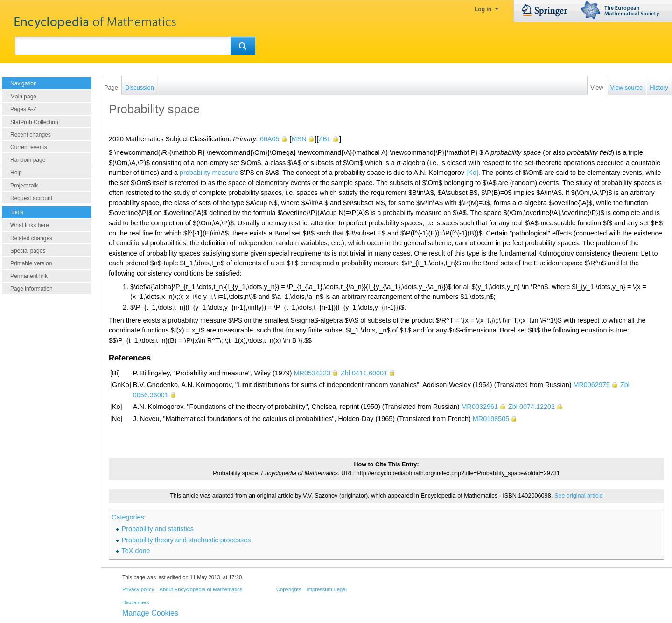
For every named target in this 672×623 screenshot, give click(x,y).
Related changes (31, 238)
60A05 (270, 139)
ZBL (325, 139)
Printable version (31, 263)
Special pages (28, 251)
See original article (579, 496)
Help (16, 173)
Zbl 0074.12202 (532, 407)
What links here (30, 225)
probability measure (209, 173)
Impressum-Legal (327, 589)
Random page (28, 160)
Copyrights (289, 589)
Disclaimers (136, 602)
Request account (31, 198)
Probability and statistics (158, 529)
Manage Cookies (150, 613)
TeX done (136, 551)
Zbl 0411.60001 (364, 373)
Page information (31, 289)
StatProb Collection (34, 122)
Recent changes (31, 135)
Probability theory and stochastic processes (186, 540)
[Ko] (472, 173)
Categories (128, 517)
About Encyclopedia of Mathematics (201, 589)
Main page (23, 97)
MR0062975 (591, 385)
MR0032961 (480, 407)
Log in (483, 9)
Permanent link (29, 276)
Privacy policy (138, 589)
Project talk (24, 186)
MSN (299, 139)
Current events (29, 147)
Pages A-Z (23, 109)
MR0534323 (312, 373)
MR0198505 (491, 419)
